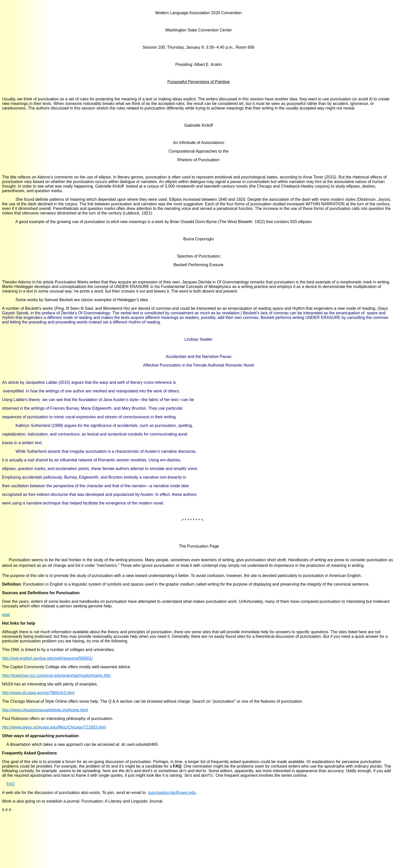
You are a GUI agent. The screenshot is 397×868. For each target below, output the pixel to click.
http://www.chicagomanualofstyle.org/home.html (45, 710)
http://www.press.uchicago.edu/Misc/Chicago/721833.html (54, 727)
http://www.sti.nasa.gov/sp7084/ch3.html (38, 693)
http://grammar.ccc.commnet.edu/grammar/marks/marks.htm (56, 675)
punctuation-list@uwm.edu (172, 793)
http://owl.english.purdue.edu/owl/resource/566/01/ (47, 658)
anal (6, 615)
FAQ (11, 784)
